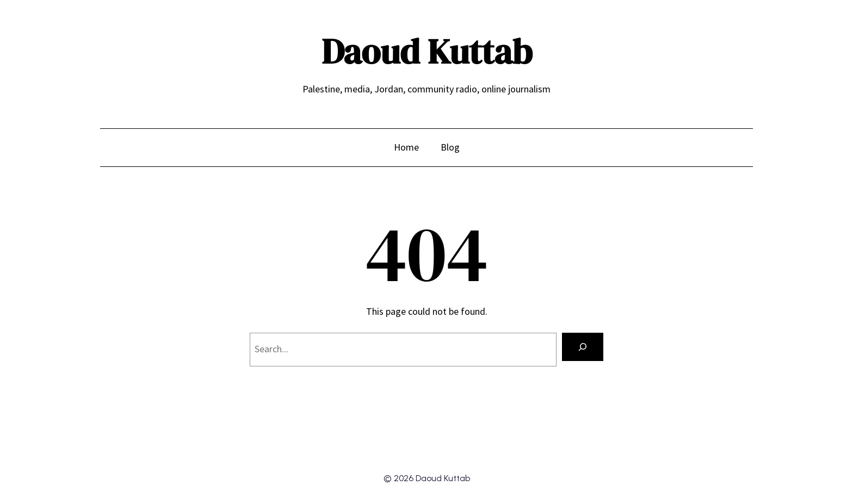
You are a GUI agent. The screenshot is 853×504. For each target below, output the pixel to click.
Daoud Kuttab (427, 51)
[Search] (583, 347)
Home (406, 147)
